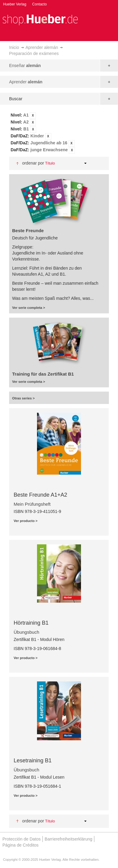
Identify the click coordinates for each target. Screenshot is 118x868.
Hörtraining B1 (31, 623)
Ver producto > (26, 521)
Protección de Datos (22, 839)
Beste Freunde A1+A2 (40, 495)
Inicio (14, 47)
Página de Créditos (20, 845)
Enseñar (25, 66)
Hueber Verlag (15, 4)
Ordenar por (33, 163)
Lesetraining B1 (33, 761)
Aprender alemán (42, 47)
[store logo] (40, 19)
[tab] (59, 133)
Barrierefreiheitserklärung (68, 839)
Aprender (26, 82)
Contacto (39, 4)
